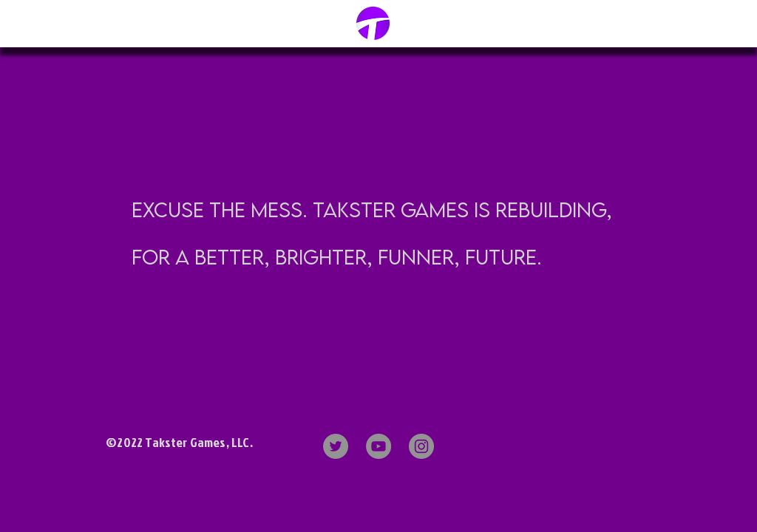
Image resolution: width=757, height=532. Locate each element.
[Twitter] (336, 446)
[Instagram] (421, 446)
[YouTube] (378, 446)
